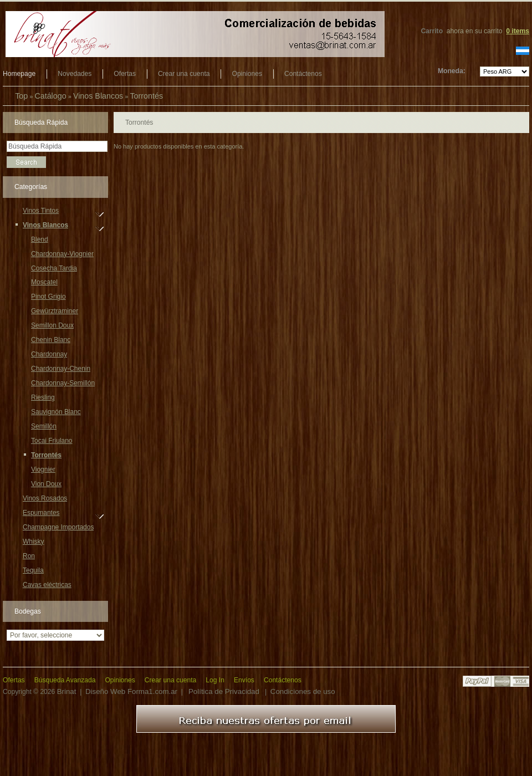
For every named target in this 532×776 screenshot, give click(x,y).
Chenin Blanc (51, 340)
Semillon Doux (52, 325)
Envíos (244, 680)
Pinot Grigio (48, 297)
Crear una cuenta (184, 74)
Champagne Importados (58, 527)
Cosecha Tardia (54, 268)
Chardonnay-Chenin (61, 369)
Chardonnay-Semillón (63, 383)
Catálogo (50, 96)
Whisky (34, 542)
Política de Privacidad (224, 691)
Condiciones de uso (303, 691)
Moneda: (452, 71)
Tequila (33, 570)
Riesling (43, 397)
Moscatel (44, 282)
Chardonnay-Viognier (62, 254)
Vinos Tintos (41, 212)
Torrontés (146, 96)
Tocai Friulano (52, 441)
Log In (215, 680)
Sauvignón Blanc (56, 412)
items (518, 31)
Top (21, 96)
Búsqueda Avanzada (65, 680)
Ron (29, 556)
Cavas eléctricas (47, 585)
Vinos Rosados (45, 498)
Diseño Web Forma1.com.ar (131, 691)
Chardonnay (49, 354)
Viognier (43, 469)
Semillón (44, 426)
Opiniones (247, 74)
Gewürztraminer (55, 311)
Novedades (75, 74)
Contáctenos (303, 74)
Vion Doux (46, 484)
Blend (40, 239)
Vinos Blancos (98, 96)
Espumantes (41, 514)
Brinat (67, 691)
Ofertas (125, 74)
